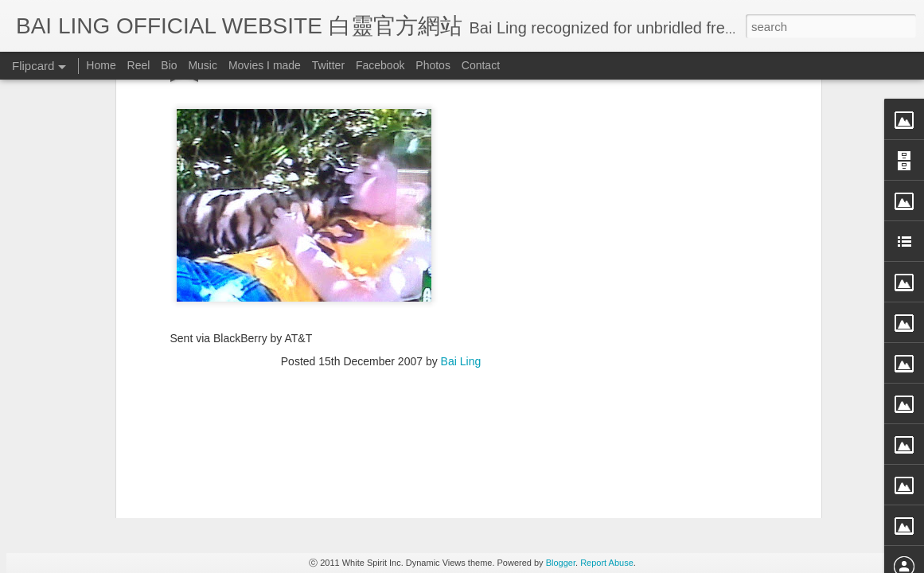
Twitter (328, 65)
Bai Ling (461, 119)
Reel (139, 65)
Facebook (380, 65)
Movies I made (265, 65)
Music (203, 65)
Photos (433, 65)
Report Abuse (607, 563)
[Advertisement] (381, 221)
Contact (481, 65)
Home (101, 65)
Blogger (561, 563)
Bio (169, 65)
